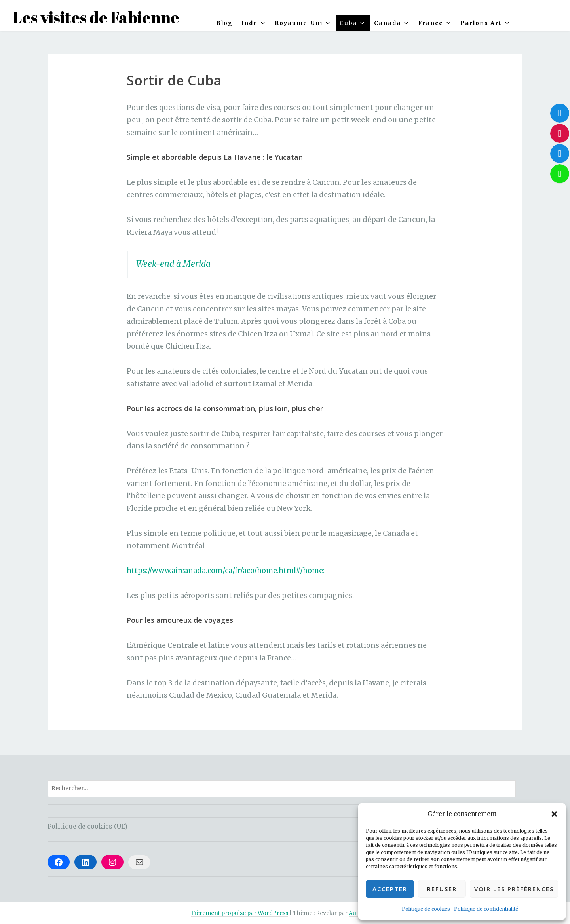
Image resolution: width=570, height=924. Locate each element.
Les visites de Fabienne (96, 17)
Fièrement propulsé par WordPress (240, 913)
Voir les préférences (514, 889)
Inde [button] (254, 23)
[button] (554, 814)
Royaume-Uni (303, 23)
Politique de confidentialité (486, 909)
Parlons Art (485, 23)
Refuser (442, 889)
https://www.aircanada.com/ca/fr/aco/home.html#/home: (226, 570)
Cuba (353, 23)
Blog (224, 23)
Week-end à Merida (173, 264)
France (435, 23)
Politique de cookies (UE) (87, 826)
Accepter (390, 889)
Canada (392, 23)
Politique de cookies (426, 909)
